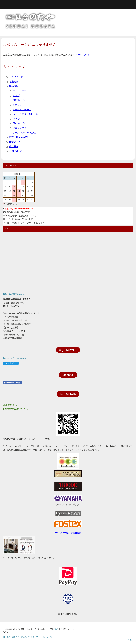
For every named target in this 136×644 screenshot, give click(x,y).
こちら (56, 629)
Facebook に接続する (13, 383)
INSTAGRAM (68, 394)
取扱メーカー (16, 142)
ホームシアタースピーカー (26, 114)
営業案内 (14, 82)
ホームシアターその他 (24, 133)
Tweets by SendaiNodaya (14, 358)
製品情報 (14, 86)
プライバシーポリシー (45, 637)
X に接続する (11, 363)
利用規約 (7, 637)
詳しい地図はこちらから (14, 294)
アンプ (16, 96)
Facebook (68, 375)
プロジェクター (21, 128)
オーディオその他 (22, 109)
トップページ (16, 77)
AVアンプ (17, 119)
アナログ (17, 105)
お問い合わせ (16, 151)
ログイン (129, 640)
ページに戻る (83, 55)
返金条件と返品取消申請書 (23, 637)
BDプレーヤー (20, 123)
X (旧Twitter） (68, 350)
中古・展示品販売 (18, 137)
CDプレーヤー (20, 100)
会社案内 (14, 147)
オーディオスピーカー (24, 91)
